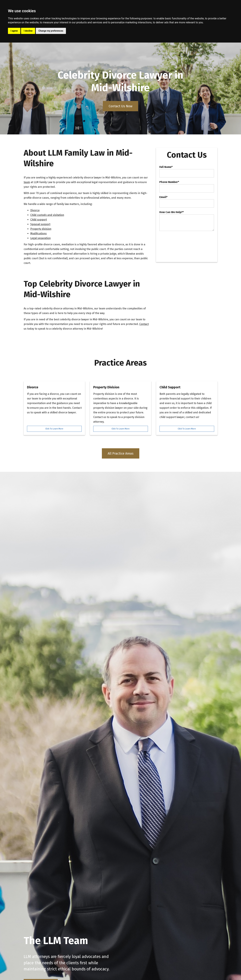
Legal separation (40, 238)
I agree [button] (14, 31)
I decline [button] (28, 31)
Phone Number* (169, 182)
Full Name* (166, 167)
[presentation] (185, 241)
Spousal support (40, 224)
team (27, 182)
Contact (144, 324)
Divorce (35, 210)
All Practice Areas (121, 453)
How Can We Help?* (172, 212)
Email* (163, 197)
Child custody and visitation (47, 215)
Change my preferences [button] (51, 31)
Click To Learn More (54, 429)
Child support (39, 220)
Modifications (39, 233)
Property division (41, 229)
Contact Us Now (120, 106)
